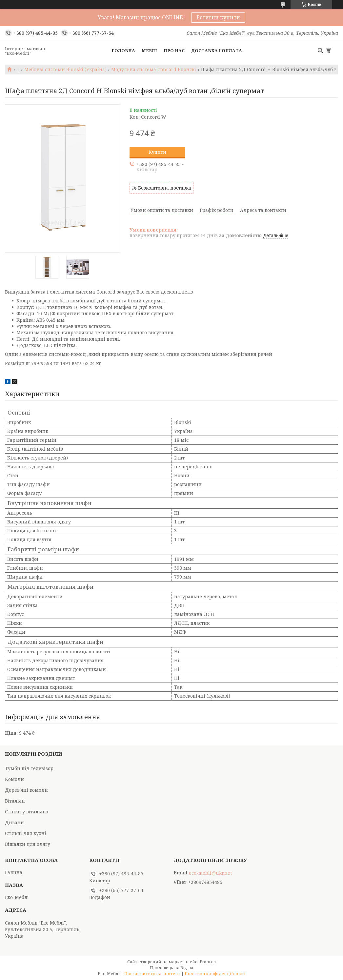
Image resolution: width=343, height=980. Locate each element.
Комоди (14, 779)
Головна (123, 51)
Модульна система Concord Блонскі (154, 70)
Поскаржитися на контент (152, 974)
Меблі (149, 51)
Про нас (174, 51)
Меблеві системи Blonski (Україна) (65, 70)
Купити (157, 152)
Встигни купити (218, 17)
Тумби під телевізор (29, 768)
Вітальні (15, 801)
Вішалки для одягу (28, 844)
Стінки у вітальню (27, 812)
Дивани (14, 822)
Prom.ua (208, 962)
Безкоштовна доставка (165, 188)
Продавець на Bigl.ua (171, 968)
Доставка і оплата (217, 51)
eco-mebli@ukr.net (210, 873)
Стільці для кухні (26, 833)
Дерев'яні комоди (26, 790)
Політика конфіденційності (215, 974)
